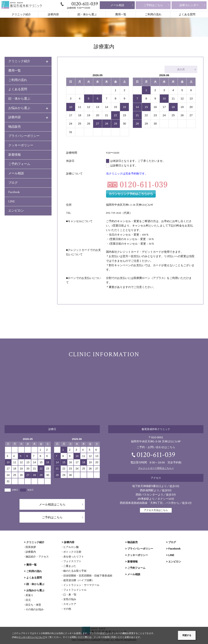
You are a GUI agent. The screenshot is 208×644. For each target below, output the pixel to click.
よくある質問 (187, 14)
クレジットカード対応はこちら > (156, 468)
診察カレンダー (189, 5)
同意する (187, 635)
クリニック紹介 (21, 14)
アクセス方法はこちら (156, 510)
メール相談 (117, 5)
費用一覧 (121, 14)
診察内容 (53, 14)
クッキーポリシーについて (32, 637)
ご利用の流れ (153, 14)
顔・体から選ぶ (87, 14)
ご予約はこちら (153, 5)
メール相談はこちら (52, 504)
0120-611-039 (85, 4)
